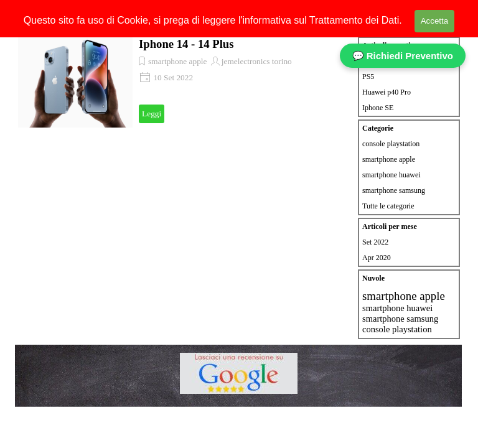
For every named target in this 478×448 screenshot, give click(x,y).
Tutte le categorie (388, 206)
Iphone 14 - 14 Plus (186, 44)
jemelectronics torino (257, 61)
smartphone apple (177, 61)
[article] (182, 81)
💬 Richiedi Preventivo (403, 56)
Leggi (152, 114)
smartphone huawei (391, 175)
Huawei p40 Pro (387, 92)
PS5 (368, 77)
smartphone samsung (394, 190)
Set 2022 (375, 242)
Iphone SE (378, 108)
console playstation (391, 144)
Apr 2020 (377, 258)
